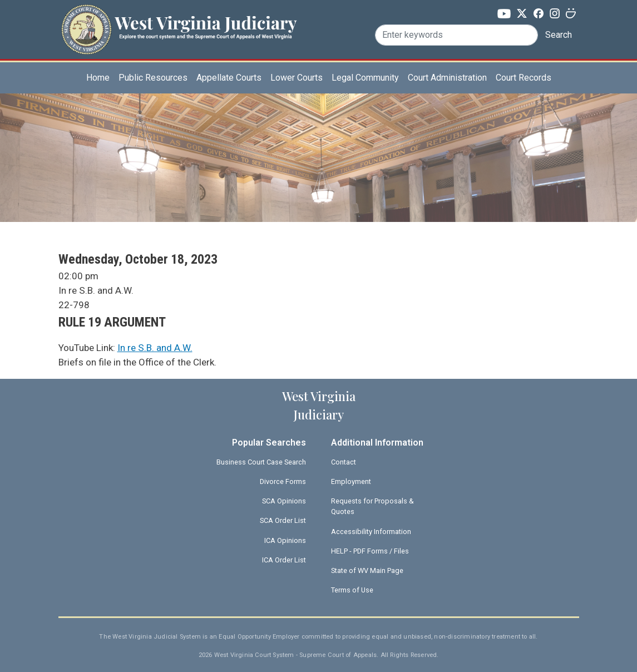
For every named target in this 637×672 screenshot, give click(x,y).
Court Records (524, 78)
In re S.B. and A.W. (155, 348)
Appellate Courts (229, 78)
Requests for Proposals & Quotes (372, 506)
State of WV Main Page (367, 570)
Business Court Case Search (261, 462)
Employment (351, 481)
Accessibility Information (371, 532)
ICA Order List (284, 560)
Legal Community (365, 78)
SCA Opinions (284, 501)
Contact (344, 462)
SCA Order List (283, 520)
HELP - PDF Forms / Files (370, 551)
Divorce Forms (283, 481)
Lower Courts (297, 78)
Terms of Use (352, 590)
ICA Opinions (285, 540)
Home (98, 78)
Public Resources (153, 78)
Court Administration (447, 78)
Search (559, 35)
